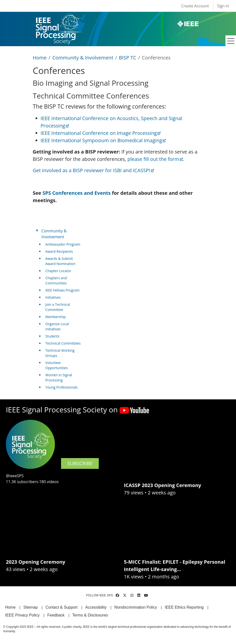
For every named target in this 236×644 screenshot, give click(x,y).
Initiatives (53, 297)
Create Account (195, 6)
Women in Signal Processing (59, 378)
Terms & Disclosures (90, 615)
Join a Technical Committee (58, 307)
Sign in (223, 6)
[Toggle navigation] (231, 41)
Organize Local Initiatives (57, 326)
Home (40, 58)
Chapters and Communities (56, 280)
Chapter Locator (58, 271)
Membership (56, 317)
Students (52, 336)
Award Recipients (59, 251)
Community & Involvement (83, 58)
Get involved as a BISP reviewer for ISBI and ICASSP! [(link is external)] (93, 170)
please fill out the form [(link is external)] (155, 159)
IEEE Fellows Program (62, 290)
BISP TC (127, 58)
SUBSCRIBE (80, 463)
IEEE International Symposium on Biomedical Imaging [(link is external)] (103, 140)
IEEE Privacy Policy (22, 615)
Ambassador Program (63, 244)
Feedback (56, 615)
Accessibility (96, 607)
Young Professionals (62, 387)
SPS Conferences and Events (76, 193)
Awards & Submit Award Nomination (60, 261)
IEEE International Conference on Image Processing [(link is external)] (101, 133)
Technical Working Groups (60, 353)
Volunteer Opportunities (56, 365)
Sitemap (31, 607)
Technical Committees (63, 343)
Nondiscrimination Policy (136, 607)
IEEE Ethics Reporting (184, 607)
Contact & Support (61, 607)
